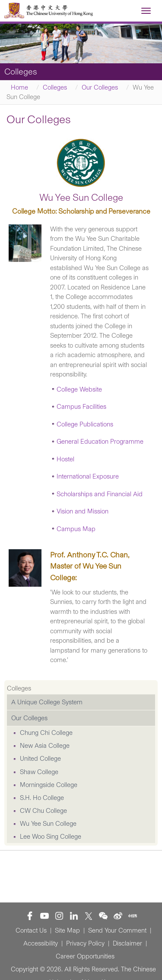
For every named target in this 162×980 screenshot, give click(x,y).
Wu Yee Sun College (48, 824)
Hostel (65, 459)
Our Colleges (100, 87)
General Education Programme (100, 442)
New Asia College (45, 746)
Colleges (55, 87)
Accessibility (41, 943)
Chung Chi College (46, 733)
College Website (79, 389)
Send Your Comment (117, 930)
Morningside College (49, 785)
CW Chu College (43, 811)
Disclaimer (127, 943)
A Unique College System (47, 702)
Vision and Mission (83, 511)
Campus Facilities (81, 407)
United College (40, 759)
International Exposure (88, 476)
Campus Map (76, 529)
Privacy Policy (85, 943)
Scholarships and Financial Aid (100, 494)
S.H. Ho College (42, 798)
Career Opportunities (85, 956)
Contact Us (31, 930)
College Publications (85, 424)
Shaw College (39, 772)
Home (19, 87)
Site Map (67, 930)
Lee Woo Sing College (51, 837)
